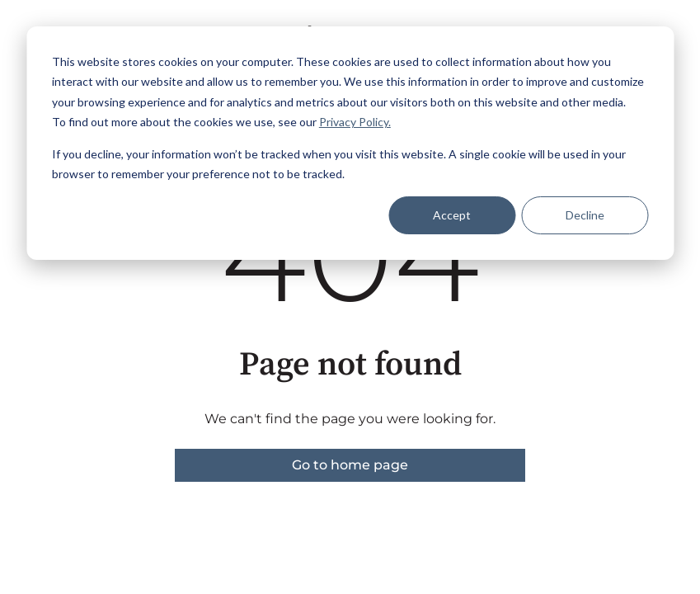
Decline (585, 215)
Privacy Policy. (355, 122)
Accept (452, 215)
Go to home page (350, 465)
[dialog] (350, 143)
